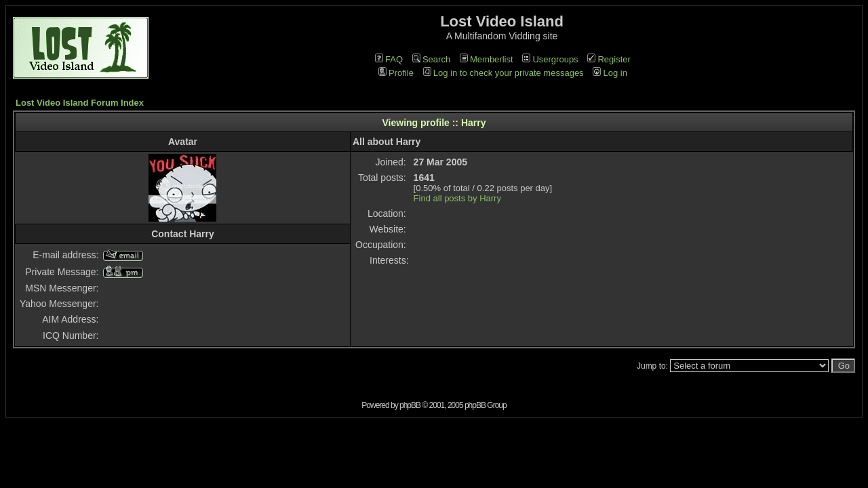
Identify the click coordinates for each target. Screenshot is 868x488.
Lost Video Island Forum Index (80, 103)
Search (431, 59)
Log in (610, 73)
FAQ (389, 59)
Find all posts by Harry (457, 198)
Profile (396, 73)
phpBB (410, 405)
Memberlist (487, 59)
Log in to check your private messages (504, 73)
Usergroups (550, 59)
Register (609, 59)
